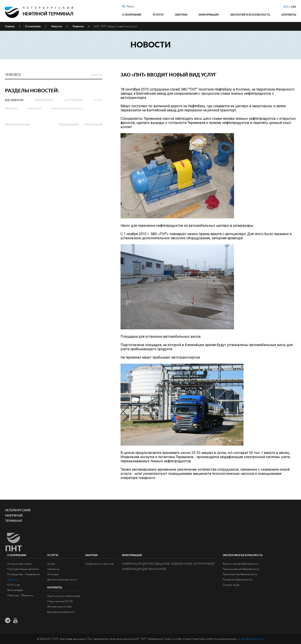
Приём (51, 564)
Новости (13, 580)
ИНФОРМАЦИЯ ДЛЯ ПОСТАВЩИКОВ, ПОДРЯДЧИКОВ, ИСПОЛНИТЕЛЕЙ (168, 564)
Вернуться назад (18, 125)
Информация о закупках (100, 564)
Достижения (73, 100)
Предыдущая (68, 125)
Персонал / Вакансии (20, 595)
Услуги (158, 15)
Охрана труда (231, 585)
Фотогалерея (15, 590)
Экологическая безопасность (240, 564)
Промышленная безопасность (241, 569)
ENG (294, 7)
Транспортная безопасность (240, 574)
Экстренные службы (60, 607)
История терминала (19, 564)
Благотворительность (67, 109)
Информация (209, 15)
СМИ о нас (14, 585)
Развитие (97, 75)
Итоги (98, 100)
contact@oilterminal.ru (251, 639)
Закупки (181, 15)
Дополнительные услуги (62, 580)
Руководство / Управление (23, 574)
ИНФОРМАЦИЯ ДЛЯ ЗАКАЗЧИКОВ (144, 569)
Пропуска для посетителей (64, 596)
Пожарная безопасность (238, 580)
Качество (35, 109)
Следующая (93, 125)
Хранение (53, 569)
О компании (132, 15)
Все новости (14, 100)
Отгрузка (53, 574)
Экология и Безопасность (250, 15)
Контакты (289, 15)
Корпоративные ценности (23, 569)
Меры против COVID (60, 601)
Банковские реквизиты (61, 612)
